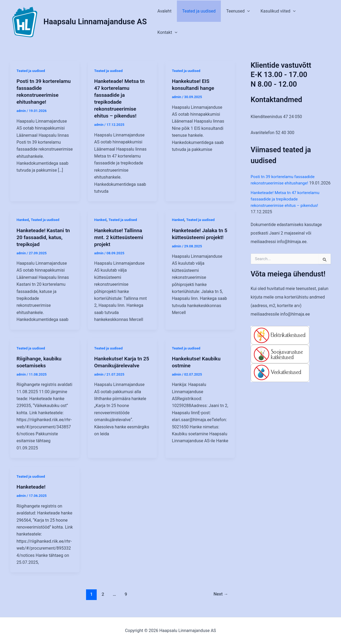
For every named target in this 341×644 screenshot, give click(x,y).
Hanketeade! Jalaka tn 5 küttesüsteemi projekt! (198, 237)
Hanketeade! (32, 487)
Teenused (243, 22)
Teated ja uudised (206, 22)
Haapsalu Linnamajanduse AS (95, 22)
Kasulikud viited (281, 22)
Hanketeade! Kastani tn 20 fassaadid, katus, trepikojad (44, 237)
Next (220, 594)
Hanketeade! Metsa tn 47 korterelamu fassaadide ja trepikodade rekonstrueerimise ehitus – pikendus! (286, 205)
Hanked (23, 220)
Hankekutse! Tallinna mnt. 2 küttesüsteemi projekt (120, 237)
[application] (252, 22)
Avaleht (174, 22)
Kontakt (317, 22)
